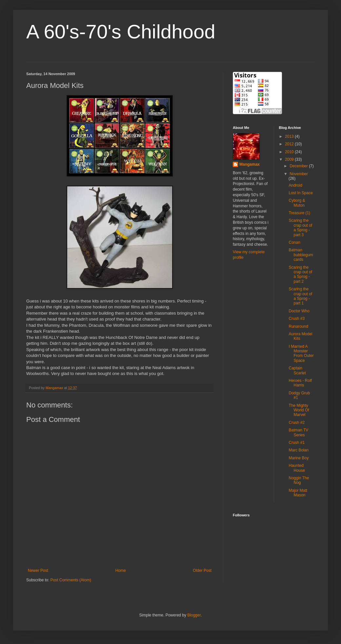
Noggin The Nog (299, 480)
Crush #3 (297, 319)
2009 (290, 159)
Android (295, 185)
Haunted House (297, 468)
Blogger (194, 615)
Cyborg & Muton (297, 203)
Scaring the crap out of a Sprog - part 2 (300, 274)
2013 (290, 136)
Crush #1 (297, 443)
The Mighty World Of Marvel (299, 410)
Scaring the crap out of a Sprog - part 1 (300, 296)
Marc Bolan (299, 450)
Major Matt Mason (298, 493)
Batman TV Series (298, 432)
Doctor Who (299, 311)
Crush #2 (297, 423)
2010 (290, 152)
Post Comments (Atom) (71, 580)
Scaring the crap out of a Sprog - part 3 (300, 228)
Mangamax (250, 164)
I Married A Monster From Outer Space (301, 353)
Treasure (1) (299, 213)
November (299, 174)
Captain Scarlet (297, 370)
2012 (290, 144)
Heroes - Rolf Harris (300, 383)
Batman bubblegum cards (301, 255)
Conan (294, 242)
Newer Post (38, 571)
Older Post (202, 571)
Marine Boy (299, 458)
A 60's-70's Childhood (121, 32)
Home (121, 571)
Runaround (298, 326)
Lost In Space (301, 193)
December (299, 166)
